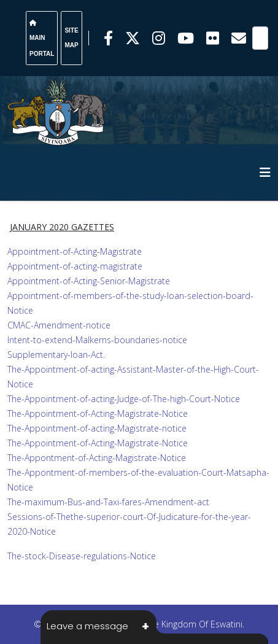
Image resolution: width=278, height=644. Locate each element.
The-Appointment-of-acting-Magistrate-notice (97, 428)
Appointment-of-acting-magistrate (75, 266)
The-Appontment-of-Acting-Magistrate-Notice (97, 458)
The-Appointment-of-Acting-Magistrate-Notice (98, 413)
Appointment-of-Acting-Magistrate (75, 251)
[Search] (260, 38)
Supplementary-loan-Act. (56, 355)
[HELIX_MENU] (265, 172)
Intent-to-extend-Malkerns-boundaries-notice (97, 340)
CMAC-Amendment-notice (59, 325)
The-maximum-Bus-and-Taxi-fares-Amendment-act (108, 502)
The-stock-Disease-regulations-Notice (82, 556)
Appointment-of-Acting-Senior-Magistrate (89, 281)
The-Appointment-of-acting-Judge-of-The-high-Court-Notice (124, 399)
